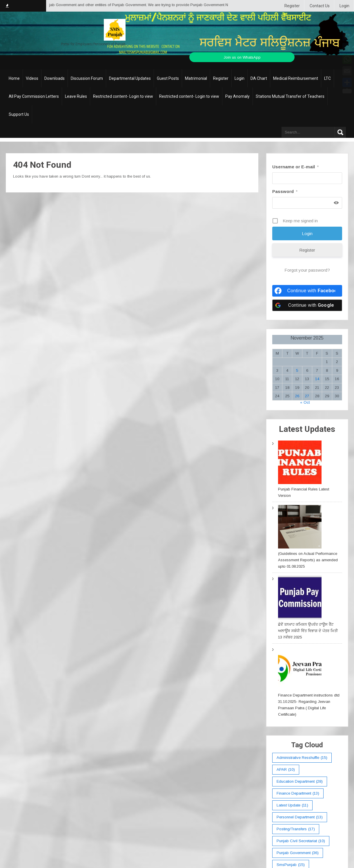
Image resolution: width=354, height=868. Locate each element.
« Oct (305, 402)
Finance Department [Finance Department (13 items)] (298, 793)
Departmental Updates (130, 78)
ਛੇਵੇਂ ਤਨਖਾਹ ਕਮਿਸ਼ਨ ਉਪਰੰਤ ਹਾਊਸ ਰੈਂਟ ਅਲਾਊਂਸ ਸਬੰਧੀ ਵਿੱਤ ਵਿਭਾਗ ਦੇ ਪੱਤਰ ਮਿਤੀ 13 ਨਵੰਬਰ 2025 (308, 631)
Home (14, 78)
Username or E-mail (295, 167)
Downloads (55, 78)
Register (292, 6)
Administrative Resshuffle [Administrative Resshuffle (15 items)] (302, 758)
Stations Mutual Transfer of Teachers (290, 96)
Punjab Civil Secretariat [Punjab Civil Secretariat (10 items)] (301, 841)
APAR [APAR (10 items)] (286, 770)
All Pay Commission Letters (34, 96)
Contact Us (320, 6)
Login (344, 6)
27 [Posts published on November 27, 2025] (307, 396)
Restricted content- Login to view (123, 96)
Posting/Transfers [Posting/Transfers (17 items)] (296, 829)
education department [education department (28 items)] (300, 782)
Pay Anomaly (237, 96)
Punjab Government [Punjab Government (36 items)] (298, 853)
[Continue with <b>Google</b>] (307, 305)
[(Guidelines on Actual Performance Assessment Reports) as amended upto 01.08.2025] (300, 528)
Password (285, 191)
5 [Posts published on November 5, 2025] (297, 370)
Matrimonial (196, 78)
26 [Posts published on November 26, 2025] (297, 396)
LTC (327, 78)
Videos (32, 78)
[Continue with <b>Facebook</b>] (307, 291)
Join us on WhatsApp (242, 57)
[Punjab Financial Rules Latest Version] (300, 463)
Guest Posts (168, 78)
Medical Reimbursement (296, 78)
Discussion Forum (87, 78)
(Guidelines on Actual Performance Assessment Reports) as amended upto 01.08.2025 (308, 560)
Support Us (19, 114)
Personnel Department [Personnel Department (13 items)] (300, 817)
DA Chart (259, 78)
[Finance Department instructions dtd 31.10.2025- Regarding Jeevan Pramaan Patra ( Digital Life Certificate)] (300, 669)
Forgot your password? (307, 270)
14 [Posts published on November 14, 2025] (317, 379)
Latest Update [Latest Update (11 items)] (292, 805)
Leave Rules (76, 96)
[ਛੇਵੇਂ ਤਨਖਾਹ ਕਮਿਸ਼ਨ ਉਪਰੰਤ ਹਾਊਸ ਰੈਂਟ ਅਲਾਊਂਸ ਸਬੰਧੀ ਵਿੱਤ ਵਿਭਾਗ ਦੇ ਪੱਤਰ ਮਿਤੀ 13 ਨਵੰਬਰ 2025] (300, 599)
